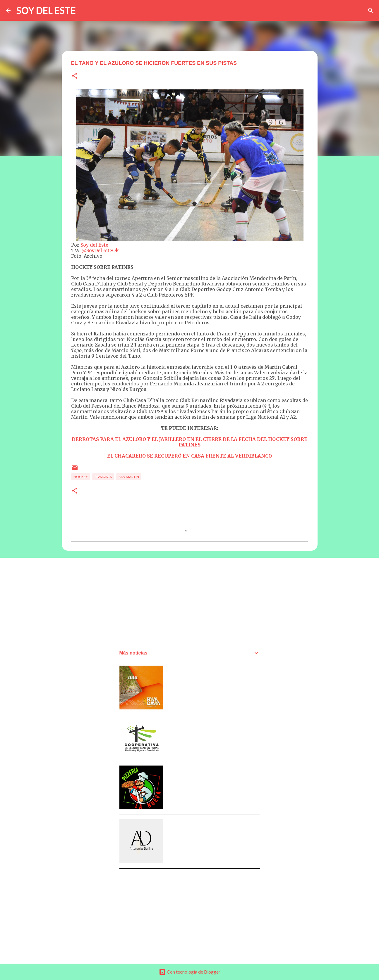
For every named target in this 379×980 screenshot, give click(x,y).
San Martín (129, 477)
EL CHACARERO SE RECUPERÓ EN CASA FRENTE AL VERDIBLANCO (189, 456)
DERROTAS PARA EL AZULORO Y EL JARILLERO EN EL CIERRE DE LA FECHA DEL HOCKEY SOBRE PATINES (189, 442)
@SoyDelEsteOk (100, 250)
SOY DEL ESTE (46, 10)
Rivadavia (103, 477)
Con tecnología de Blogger (190, 972)
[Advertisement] (163, 603)
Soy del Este (94, 245)
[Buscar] (371, 11)
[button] (75, 76)
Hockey (81, 477)
